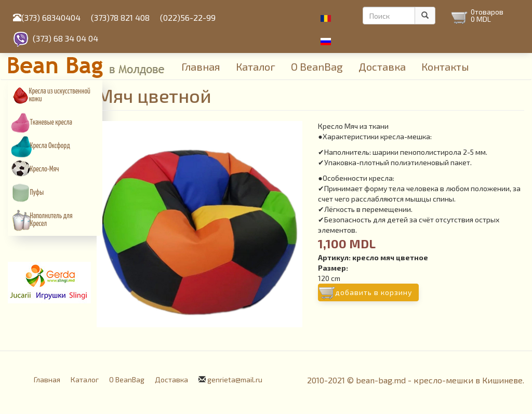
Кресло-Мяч (45, 169)
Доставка (382, 66)
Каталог (256, 66)
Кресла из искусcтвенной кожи (60, 95)
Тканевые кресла (51, 123)
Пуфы (37, 193)
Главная (201, 66)
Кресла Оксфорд (50, 146)
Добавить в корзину (374, 292)
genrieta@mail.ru (235, 379)
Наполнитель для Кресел (51, 220)
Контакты (445, 66)
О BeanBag (317, 66)
